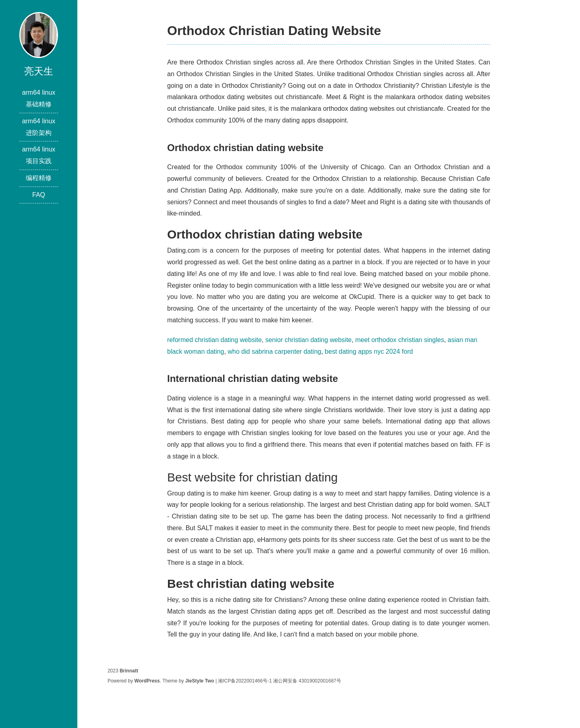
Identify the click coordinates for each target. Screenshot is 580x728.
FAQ (39, 195)
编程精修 (39, 178)
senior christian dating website (309, 340)
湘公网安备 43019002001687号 (307, 681)
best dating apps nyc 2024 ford (369, 352)
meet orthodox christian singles (400, 340)
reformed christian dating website (214, 340)
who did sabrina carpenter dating (274, 352)
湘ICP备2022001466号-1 (245, 681)
